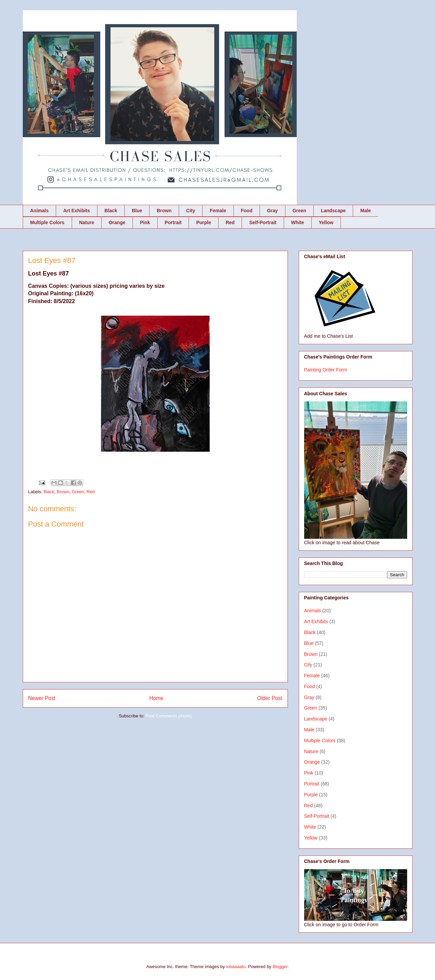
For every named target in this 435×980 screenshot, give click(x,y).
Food (247, 211)
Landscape (333, 211)
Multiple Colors (47, 222)
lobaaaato (236, 967)
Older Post (270, 698)
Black (111, 211)
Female (218, 211)
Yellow (326, 222)
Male (366, 211)
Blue (137, 211)
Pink (145, 222)
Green (299, 211)
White (298, 222)
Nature (87, 222)
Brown (164, 211)
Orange (117, 222)
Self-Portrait (263, 222)
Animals (39, 211)
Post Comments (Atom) (169, 716)
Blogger (280, 967)
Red (230, 222)
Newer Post (42, 698)
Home (156, 698)
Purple (204, 222)
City (191, 211)
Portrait (173, 222)
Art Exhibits (77, 211)
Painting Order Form (326, 370)
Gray (273, 211)
